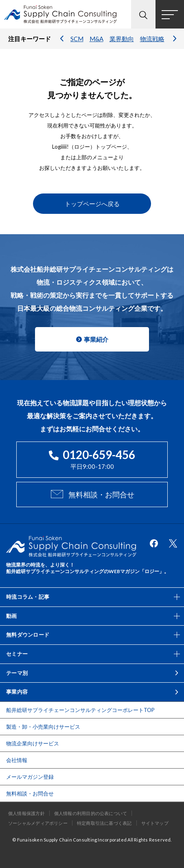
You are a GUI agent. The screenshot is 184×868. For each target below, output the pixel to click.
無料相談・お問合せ (101, 494)
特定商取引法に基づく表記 (104, 823)
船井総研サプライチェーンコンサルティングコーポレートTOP (80, 710)
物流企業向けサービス (33, 743)
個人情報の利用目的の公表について (91, 813)
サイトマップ (155, 823)
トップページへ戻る (92, 204)
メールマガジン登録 (30, 777)
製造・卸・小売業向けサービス (43, 727)
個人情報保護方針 (26, 813)
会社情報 (17, 760)
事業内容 (17, 692)
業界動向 (122, 39)
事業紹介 (96, 339)
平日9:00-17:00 (92, 459)
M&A (96, 39)
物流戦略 (152, 39)
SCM (77, 39)
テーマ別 (17, 673)
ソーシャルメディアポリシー (38, 823)
